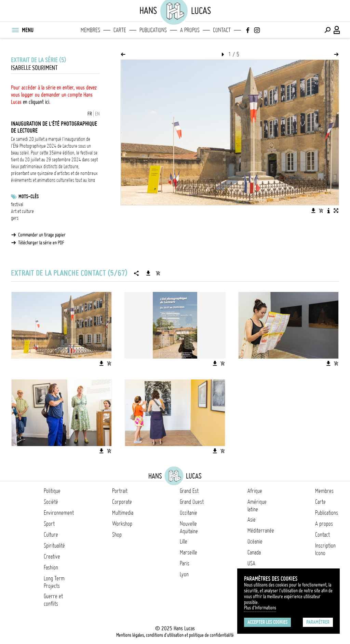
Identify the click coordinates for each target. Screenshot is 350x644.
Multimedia (123, 513)
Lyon (184, 574)
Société (51, 502)
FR (90, 114)
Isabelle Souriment (34, 68)
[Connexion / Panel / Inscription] (337, 30)
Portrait (120, 491)
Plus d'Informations (260, 608)
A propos (190, 30)
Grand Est (189, 491)
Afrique (255, 491)
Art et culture (22, 211)
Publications (153, 30)
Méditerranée (261, 531)
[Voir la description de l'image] (328, 211)
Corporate (122, 502)
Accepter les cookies (267, 622)
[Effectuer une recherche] (327, 30)
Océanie (255, 541)
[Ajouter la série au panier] (158, 273)
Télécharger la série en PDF (41, 243)
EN (97, 114)
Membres (90, 30)
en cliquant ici (36, 102)
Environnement (59, 513)
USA (251, 563)
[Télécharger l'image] (313, 211)
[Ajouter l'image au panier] (321, 211)
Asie (252, 520)
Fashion (51, 567)
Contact (222, 30)
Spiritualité (54, 546)
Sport (49, 524)
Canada (254, 552)
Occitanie (189, 513)
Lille (184, 541)
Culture (51, 535)
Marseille (189, 552)
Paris (185, 563)
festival (17, 204)
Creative (52, 556)
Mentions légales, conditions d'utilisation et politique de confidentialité (175, 635)
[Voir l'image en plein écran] (336, 211)
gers (15, 218)
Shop (117, 535)
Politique (52, 491)
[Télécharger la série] (148, 273)
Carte (120, 30)
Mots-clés (29, 197)
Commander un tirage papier (42, 235)
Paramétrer (318, 622)
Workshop (122, 524)
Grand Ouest (192, 502)
